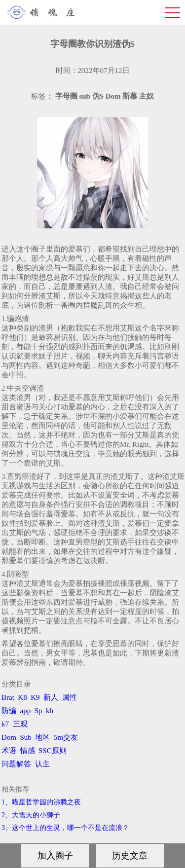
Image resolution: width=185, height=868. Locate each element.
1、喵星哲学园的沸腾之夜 (41, 802)
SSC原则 (53, 751)
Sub (26, 737)
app (26, 711)
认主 (42, 764)
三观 (20, 724)
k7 (5, 724)
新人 (51, 697)
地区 (42, 737)
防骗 (9, 711)
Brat (8, 697)
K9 (35, 697)
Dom (9, 737)
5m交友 (66, 737)
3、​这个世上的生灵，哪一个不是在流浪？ (65, 828)
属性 (70, 697)
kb (50, 711)
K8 (22, 697)
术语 (9, 751)
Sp (38, 711)
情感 (28, 751)
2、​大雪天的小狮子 (31, 815)
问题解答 (16, 764)
